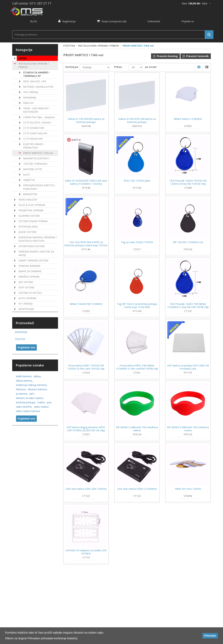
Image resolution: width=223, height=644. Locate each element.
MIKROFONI (30, 194)
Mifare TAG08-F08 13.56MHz (86, 304)
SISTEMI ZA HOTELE (30, 293)
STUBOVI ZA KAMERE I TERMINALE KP (36, 74)
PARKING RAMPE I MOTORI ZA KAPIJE (36, 253)
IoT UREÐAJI (26, 304)
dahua (37, 376)
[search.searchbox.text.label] (111, 35)
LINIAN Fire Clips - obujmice (39, 117)
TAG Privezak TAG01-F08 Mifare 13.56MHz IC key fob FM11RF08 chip (188, 306)
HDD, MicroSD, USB (35, 81)
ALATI (27, 175)
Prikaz (118, 67)
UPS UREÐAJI (31, 92)
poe (49, 402)
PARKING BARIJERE (29, 266)
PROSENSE (21, 332)
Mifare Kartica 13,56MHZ (188, 119)
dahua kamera (24, 381)
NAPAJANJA (30, 97)
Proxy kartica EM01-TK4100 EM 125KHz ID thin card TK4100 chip (86, 367)
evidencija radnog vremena (32, 385)
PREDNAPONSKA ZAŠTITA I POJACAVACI (39, 187)
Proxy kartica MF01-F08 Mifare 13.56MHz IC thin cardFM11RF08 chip (137, 367)
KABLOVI (28, 103)
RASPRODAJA (26, 309)
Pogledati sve (26, 347)
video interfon (24, 407)
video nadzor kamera (28, 411)
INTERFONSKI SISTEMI (32, 246)
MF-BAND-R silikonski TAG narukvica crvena (188, 429)
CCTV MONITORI (33, 139)
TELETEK (20, 339)
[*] (206, 3)
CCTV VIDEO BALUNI (35, 133)
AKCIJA (23, 58)
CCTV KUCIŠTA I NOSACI (37, 123)
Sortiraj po (72, 67)
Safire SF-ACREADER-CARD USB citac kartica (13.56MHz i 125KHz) (86, 182)
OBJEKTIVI (29, 180)
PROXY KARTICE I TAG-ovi (38, 153)
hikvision (21, 389)
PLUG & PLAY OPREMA (32, 205)
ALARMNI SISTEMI (29, 216)
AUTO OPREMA (27, 298)
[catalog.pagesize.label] (136, 67)
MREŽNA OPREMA (29, 277)
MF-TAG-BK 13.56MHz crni (188, 242)
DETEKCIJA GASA (28, 227)
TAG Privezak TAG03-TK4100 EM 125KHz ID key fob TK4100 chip (188, 182)
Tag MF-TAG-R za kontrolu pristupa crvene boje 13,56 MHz (137, 306)
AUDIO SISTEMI (27, 232)
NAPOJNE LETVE (33, 169)
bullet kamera (24, 376)
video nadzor (42, 407)
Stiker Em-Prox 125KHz (188, 489)
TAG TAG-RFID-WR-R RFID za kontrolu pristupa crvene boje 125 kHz (86, 244)
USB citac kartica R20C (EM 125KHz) (86, 489)
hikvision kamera (38, 389)
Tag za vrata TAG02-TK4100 (137, 242)
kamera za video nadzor (30, 398)
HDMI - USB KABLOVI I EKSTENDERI (36, 110)
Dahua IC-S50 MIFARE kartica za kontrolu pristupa (86, 121)
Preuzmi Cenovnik (196, 56)
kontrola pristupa (26, 402)
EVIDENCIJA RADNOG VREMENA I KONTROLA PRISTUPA (38, 239)
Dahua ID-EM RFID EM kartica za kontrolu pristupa (137, 121)
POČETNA (69, 46)
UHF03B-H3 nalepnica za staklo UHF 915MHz (86, 552)
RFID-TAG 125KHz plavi (137, 181)
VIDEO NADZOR (28, 200)
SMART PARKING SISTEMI (33, 260)
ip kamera (22, 394)
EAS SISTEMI (26, 282)
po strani (151, 67)
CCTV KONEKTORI (34, 128)
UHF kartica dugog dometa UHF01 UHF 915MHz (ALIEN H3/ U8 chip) (86, 429)
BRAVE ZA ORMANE (30, 271)
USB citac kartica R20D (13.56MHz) (137, 489)
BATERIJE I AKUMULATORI (38, 87)
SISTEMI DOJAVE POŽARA (33, 221)
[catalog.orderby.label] (95, 67)
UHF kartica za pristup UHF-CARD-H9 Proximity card (188, 367)
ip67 (32, 394)
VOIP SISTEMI (26, 287)
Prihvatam (210, 636)
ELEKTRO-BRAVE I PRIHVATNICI (34, 146)
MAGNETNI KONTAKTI (36, 158)
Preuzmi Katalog (165, 56)
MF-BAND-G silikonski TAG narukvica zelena (137, 429)
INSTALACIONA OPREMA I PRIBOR (34, 65)
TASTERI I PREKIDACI (35, 164)
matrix (41, 402)
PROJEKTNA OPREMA (31, 210)
